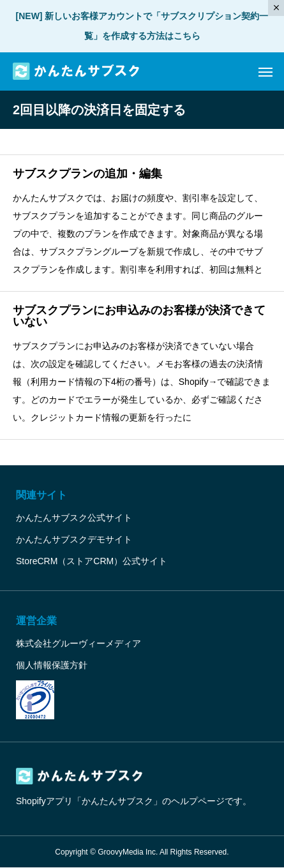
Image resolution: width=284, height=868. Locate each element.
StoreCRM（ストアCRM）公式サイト (92, 561)
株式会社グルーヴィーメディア (78, 643)
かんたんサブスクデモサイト (74, 539)
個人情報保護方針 (52, 665)
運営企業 (36, 621)
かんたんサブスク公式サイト (74, 518)
